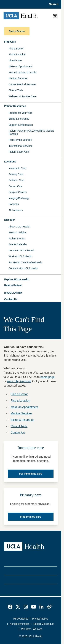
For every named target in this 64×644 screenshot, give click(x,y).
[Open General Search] (53, 4)
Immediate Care (17, 168)
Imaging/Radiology (19, 198)
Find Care (10, 42)
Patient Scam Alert (19, 152)
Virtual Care (15, 61)
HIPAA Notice (21, 619)
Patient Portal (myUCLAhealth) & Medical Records (31, 132)
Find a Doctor (16, 49)
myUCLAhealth (13, 293)
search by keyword (19, 381)
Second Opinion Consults (23, 72)
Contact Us (11, 299)
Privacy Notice (40, 619)
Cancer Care (16, 186)
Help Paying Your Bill (20, 140)
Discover (10, 220)
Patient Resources (15, 106)
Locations (10, 162)
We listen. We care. (32, 629)
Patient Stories (17, 239)
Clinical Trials (16, 90)
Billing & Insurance (19, 119)
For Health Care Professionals (25, 262)
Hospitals (14, 204)
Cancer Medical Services (22, 84)
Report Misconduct (44, 624)
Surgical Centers (18, 192)
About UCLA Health (19, 227)
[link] (10, 607)
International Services (21, 146)
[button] (31, 280)
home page (47, 377)
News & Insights (17, 232)
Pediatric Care (16, 180)
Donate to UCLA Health (22, 250)
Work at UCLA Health (20, 256)
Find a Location (17, 54)
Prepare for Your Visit (20, 113)
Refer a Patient (13, 285)
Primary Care (16, 174)
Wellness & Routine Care (22, 96)
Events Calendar (18, 244)
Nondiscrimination (20, 624)
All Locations (16, 210)
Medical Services (18, 78)
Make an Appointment (21, 66)
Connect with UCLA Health (23, 268)
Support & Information (21, 125)
